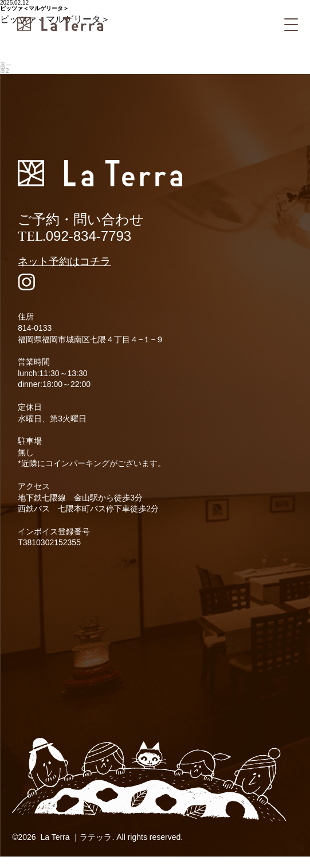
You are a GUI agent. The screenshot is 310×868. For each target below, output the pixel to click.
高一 (6, 65)
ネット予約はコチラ (64, 261)
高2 (5, 71)
